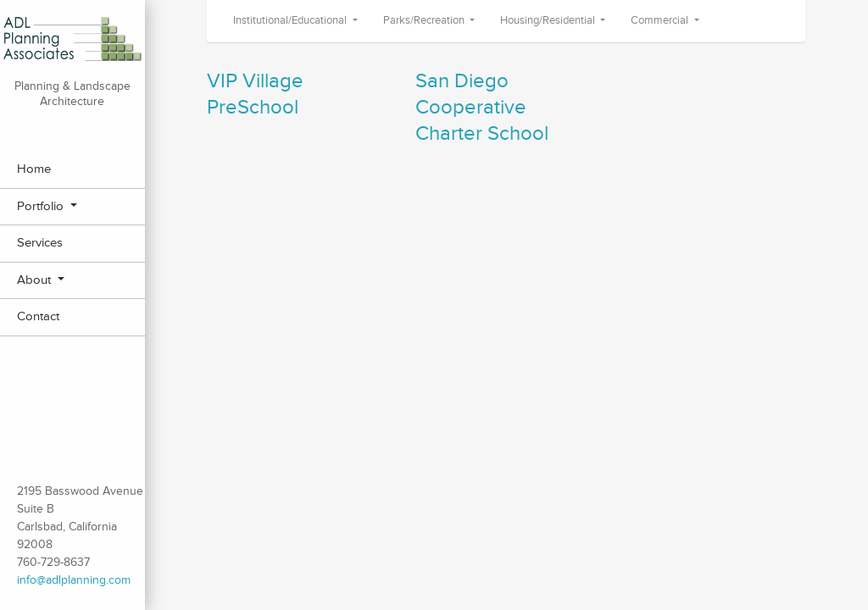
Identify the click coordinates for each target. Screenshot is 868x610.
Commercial (661, 20)
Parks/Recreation (425, 20)
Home (34, 169)
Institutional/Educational (291, 20)
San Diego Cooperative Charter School (482, 107)
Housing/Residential (549, 20)
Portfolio (42, 206)
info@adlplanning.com (74, 580)
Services (40, 243)
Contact (38, 316)
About (36, 280)
